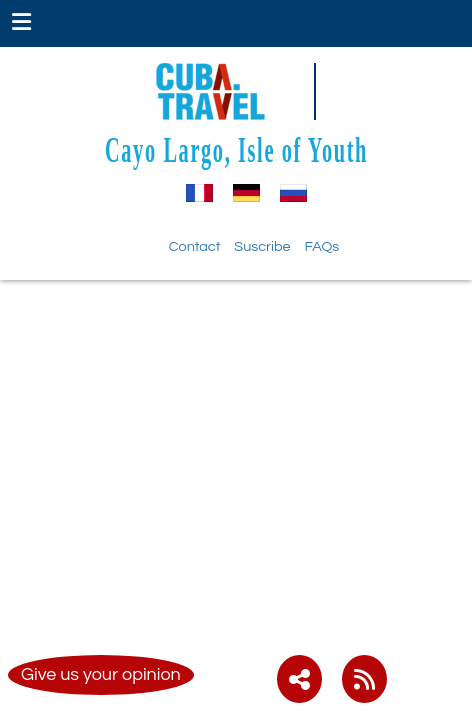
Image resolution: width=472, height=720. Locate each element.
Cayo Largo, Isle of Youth (236, 149)
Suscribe (262, 246)
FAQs (322, 246)
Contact (195, 246)
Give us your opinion (101, 674)
